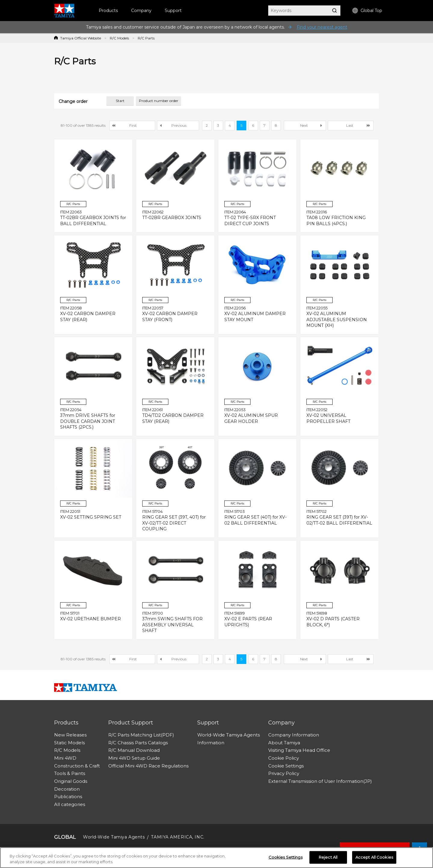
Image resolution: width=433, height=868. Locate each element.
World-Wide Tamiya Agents (229, 735)
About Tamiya (284, 743)
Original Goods (71, 781)
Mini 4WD (65, 758)
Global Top (367, 11)
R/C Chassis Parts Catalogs (138, 743)
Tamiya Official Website (81, 38)
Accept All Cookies (374, 858)
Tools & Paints (70, 773)
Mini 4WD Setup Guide (134, 758)
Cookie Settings (286, 766)
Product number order (159, 101)
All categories (70, 804)
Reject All (328, 858)
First (133, 125)
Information (211, 743)
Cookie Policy (284, 758)
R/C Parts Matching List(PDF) (141, 735)
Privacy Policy (284, 773)
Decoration (67, 789)
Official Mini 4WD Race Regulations (148, 766)
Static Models (69, 743)
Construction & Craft (77, 766)
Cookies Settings (286, 858)
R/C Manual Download (134, 750)
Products (108, 11)
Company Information (294, 735)
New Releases (70, 735)
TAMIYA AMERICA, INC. (178, 837)
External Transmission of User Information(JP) (320, 781)
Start (120, 101)
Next (304, 125)
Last (350, 125)
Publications (68, 797)
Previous (179, 125)
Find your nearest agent (322, 27)
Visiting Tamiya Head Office (299, 750)
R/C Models (119, 38)
